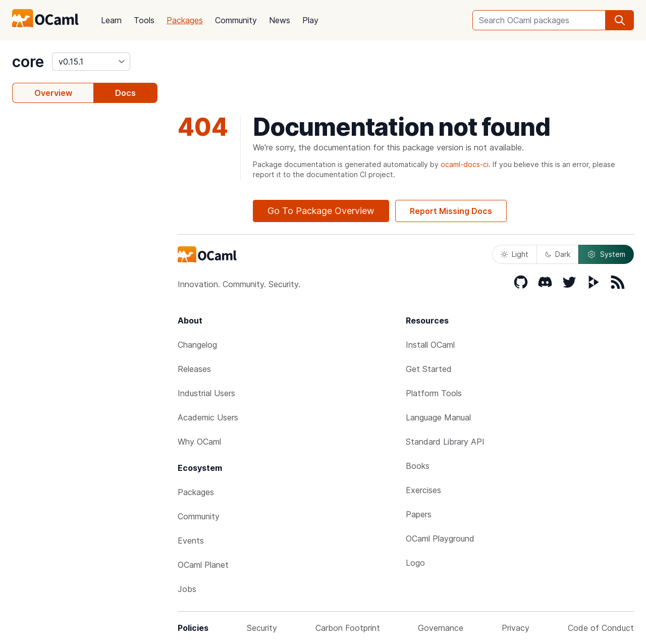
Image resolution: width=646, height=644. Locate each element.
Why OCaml (199, 442)
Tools (144, 20)
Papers (419, 514)
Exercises (423, 490)
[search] (620, 20)
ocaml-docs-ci (465, 164)
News (280, 20)
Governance (441, 628)
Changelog (197, 345)
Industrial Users (206, 393)
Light (515, 254)
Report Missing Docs (451, 211)
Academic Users (208, 417)
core (28, 62)
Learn (111, 20)
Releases (194, 369)
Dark (558, 254)
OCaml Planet (203, 565)
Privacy (516, 628)
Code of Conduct (601, 628)
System (606, 254)
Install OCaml (430, 345)
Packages (185, 20)
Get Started (429, 369)
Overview (53, 93)
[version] (91, 62)
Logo (415, 563)
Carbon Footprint (348, 628)
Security (262, 628)
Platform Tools (434, 393)
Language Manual (438, 417)
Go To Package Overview (321, 211)
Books (418, 466)
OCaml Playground (440, 539)
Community (236, 20)
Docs (125, 93)
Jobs (187, 589)
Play (310, 20)
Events (191, 541)
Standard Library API (445, 442)
